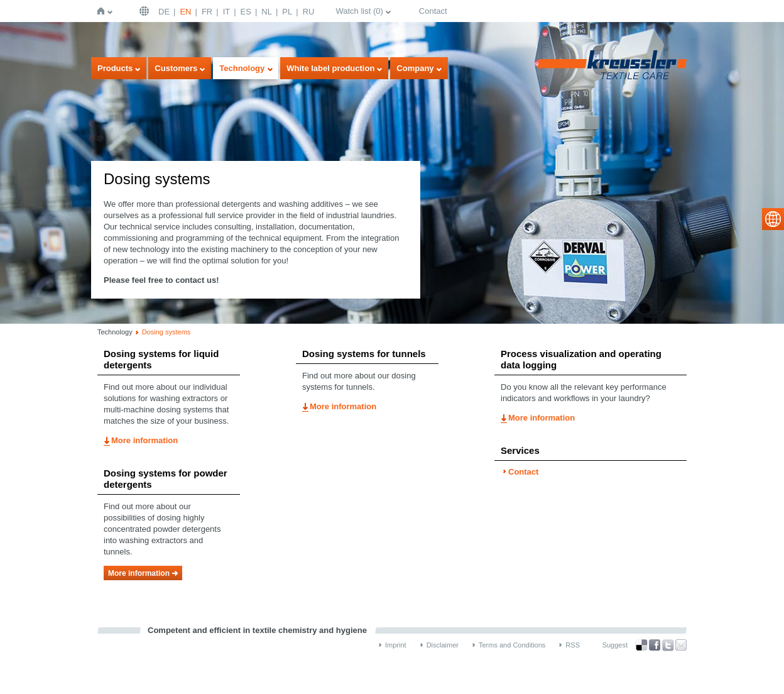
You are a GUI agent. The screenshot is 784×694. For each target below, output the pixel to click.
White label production (330, 68)
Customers (176, 68)
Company (415, 68)
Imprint (396, 645)
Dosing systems (166, 332)
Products (115, 68)
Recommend (681, 645)
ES (246, 12)
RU (309, 12)
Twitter (668, 645)
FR (207, 12)
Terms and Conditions (512, 645)
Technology (242, 68)
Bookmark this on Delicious (641, 645)
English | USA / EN (146, 11)
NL (267, 12)
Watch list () (359, 11)
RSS (573, 645)
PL (287, 12)
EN (185, 12)
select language (773, 219)
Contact (433, 11)
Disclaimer (443, 645)
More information (144, 440)
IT (227, 12)
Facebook (655, 645)
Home (103, 11)
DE (164, 12)
